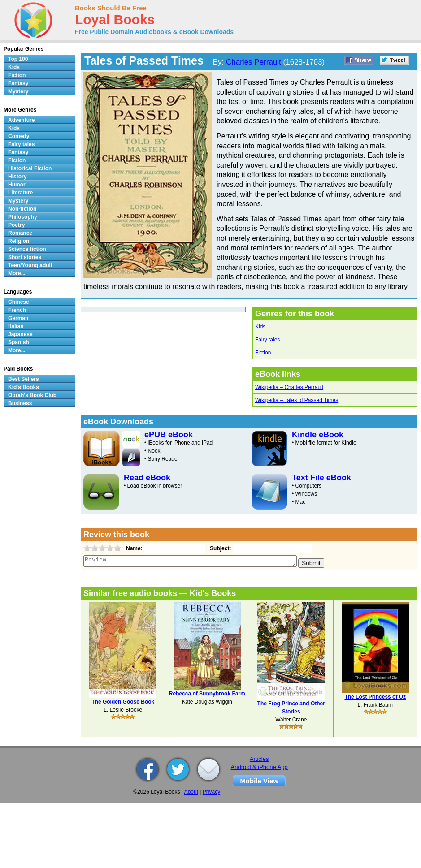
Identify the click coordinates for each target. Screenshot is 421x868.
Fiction (263, 353)
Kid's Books (24, 387)
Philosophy (23, 217)
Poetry (16, 225)
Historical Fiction (30, 168)
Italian (16, 326)
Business (20, 403)
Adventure (21, 120)
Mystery (18, 91)
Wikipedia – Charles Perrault (289, 387)
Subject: (219, 548)
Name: (133, 548)
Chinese (19, 302)
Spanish (19, 342)
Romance (20, 233)
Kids (260, 327)
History (17, 177)
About (191, 792)
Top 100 (18, 59)
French (17, 310)
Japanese (20, 334)
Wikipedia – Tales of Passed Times (297, 400)
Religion (19, 241)
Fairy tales (267, 340)
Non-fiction (22, 209)
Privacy (211, 792)
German (18, 318)
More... (17, 273)
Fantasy (18, 83)
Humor (17, 185)
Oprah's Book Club (32, 395)
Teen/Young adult (30, 265)
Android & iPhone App (259, 767)
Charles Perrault (254, 62)
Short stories (25, 257)
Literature (20, 193)
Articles (259, 759)
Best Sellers (24, 379)
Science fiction (27, 249)
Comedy (19, 136)
